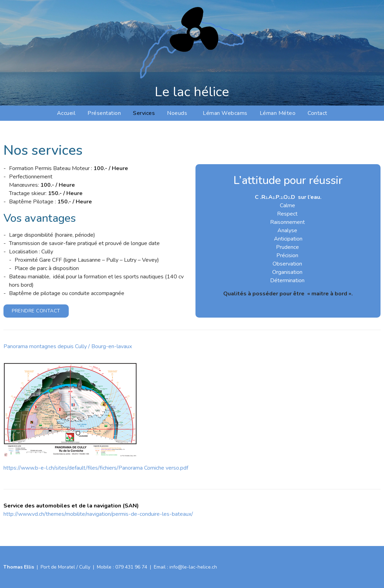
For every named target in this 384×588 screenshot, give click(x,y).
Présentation (104, 113)
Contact (318, 113)
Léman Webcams (225, 113)
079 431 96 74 (131, 567)
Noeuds (179, 113)
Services (144, 113)
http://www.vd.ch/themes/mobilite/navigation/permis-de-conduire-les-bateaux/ (98, 514)
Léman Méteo (278, 113)
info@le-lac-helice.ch (193, 567)
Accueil (66, 113)
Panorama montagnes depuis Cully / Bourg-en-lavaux (68, 346)
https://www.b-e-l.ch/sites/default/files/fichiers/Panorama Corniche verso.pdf (96, 468)
